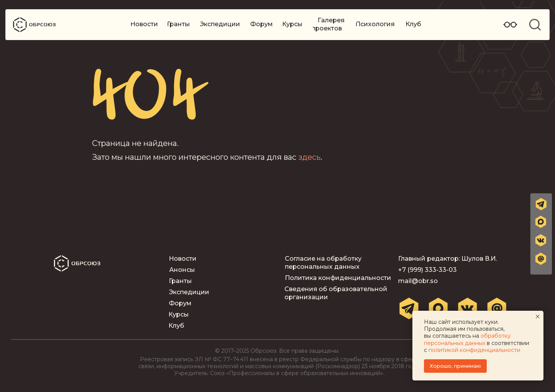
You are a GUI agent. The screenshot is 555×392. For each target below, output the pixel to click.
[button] (541, 259)
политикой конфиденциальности (474, 350)
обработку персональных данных (467, 339)
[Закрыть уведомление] (538, 317)
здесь (309, 157)
